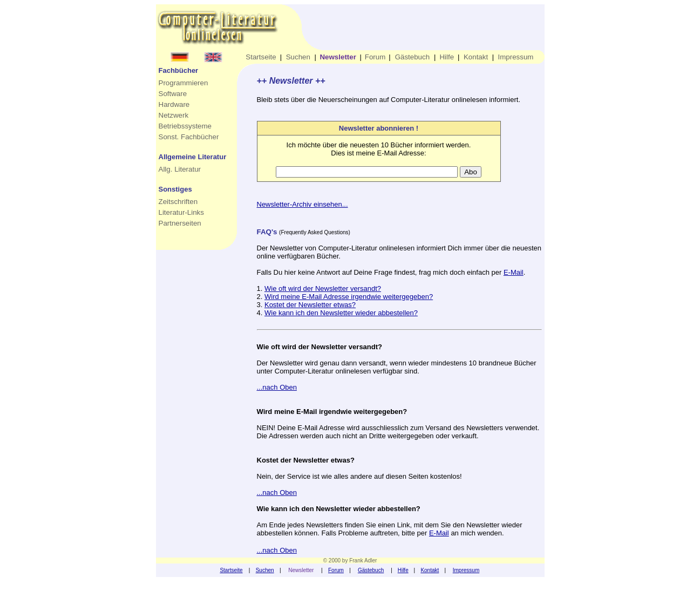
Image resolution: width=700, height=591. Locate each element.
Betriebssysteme (185, 126)
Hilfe (447, 57)
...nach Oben (277, 387)
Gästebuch (412, 57)
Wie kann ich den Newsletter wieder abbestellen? (341, 313)
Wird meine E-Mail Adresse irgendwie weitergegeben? (349, 297)
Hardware (174, 104)
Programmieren (184, 83)
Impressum (516, 57)
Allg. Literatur (180, 169)
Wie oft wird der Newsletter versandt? (323, 288)
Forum (375, 57)
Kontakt (476, 57)
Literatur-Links (181, 212)
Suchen (298, 57)
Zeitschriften (178, 202)
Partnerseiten (180, 223)
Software (173, 94)
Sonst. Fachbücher (189, 137)
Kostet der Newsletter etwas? (310, 305)
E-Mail (514, 272)
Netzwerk (174, 115)
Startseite (261, 57)
